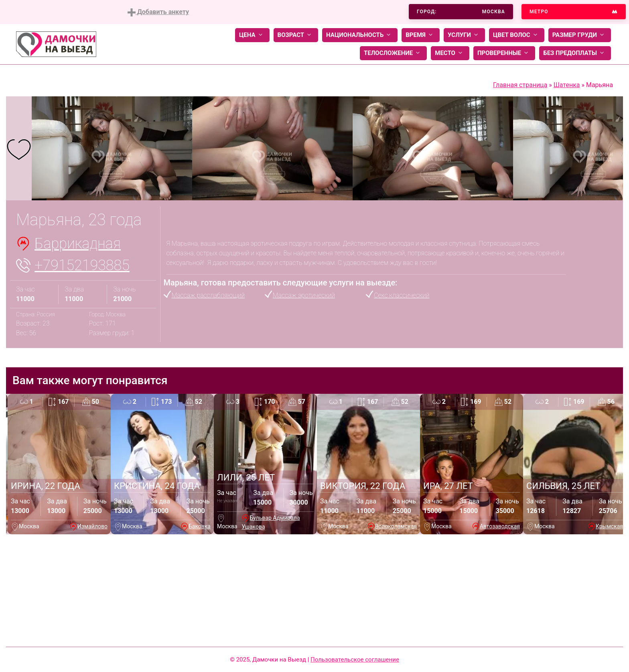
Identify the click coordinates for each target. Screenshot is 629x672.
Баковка (200, 526)
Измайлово (92, 526)
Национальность (360, 35)
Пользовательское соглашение (355, 660)
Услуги (464, 35)
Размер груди (580, 35)
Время (421, 35)
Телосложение (393, 53)
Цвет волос (517, 35)
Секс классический (402, 295)
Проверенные (504, 53)
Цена (252, 35)
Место (450, 53)
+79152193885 (82, 265)
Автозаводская (500, 526)
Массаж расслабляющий (208, 295)
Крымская (609, 526)
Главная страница (520, 85)
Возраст (296, 35)
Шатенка (567, 85)
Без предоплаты (575, 53)
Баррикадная (78, 244)
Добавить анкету (158, 12)
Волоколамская (396, 526)
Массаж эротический (304, 295)
